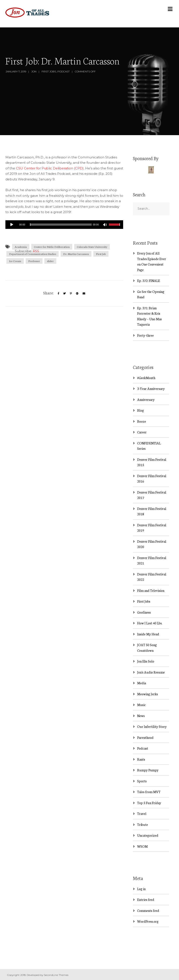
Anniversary (146, 399)
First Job (101, 254)
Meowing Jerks (148, 694)
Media (142, 683)
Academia (21, 247)
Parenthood (145, 737)
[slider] (61, 225)
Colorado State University (92, 247)
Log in (141, 889)
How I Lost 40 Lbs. (150, 623)
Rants (141, 759)
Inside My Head (148, 634)
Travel (142, 814)
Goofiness (144, 612)
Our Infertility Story (152, 726)
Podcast (64, 71)
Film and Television (151, 590)
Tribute (143, 824)
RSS (36, 251)
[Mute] (105, 225)
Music (141, 705)
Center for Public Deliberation (52, 247)
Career (142, 432)
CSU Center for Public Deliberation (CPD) (50, 168)
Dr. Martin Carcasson (76, 254)
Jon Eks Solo (146, 661)
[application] (64, 225)
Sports (142, 781)
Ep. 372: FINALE (149, 281)
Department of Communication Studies (33, 254)
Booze (142, 421)
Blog (141, 410)
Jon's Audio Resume (151, 672)
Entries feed (146, 900)
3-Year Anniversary (151, 388)
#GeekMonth (146, 378)
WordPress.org (148, 921)
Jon (34, 71)
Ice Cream (15, 261)
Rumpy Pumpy (148, 770)
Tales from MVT (149, 792)
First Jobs (49, 71)
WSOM (142, 846)
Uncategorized (148, 835)
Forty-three (145, 335)
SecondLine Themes (56, 975)
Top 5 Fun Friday (149, 803)
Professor (34, 261)
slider (50, 261)
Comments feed (148, 910)
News (141, 716)
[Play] (12, 225)
